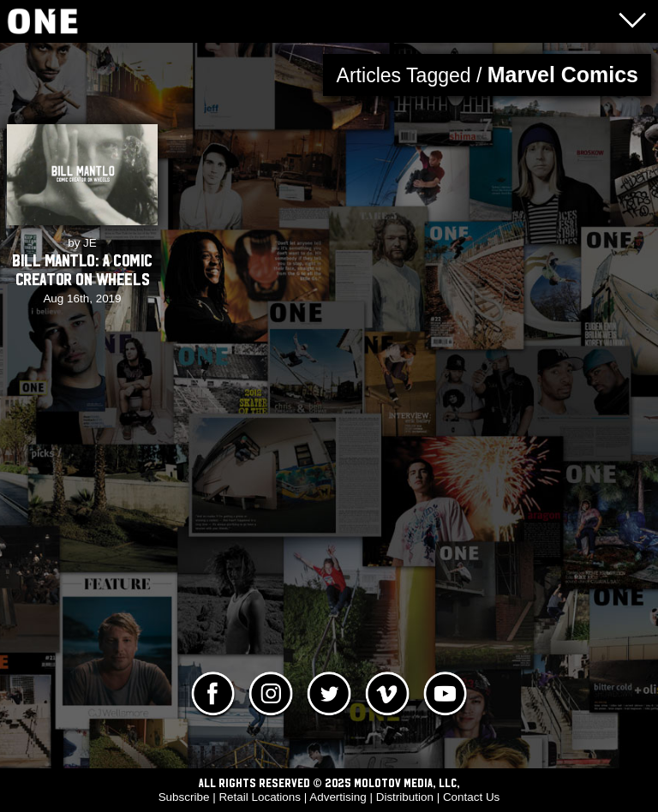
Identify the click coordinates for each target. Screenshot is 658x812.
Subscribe (184, 797)
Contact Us (471, 797)
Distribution (405, 797)
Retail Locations (260, 797)
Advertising (338, 797)
